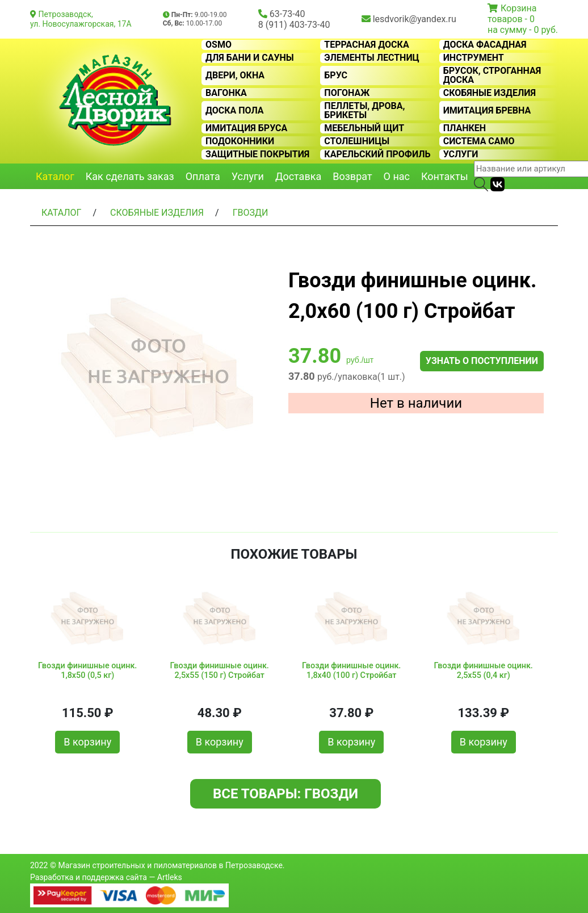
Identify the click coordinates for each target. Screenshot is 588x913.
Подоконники (240, 141)
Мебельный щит (364, 128)
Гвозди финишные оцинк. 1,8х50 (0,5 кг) (87, 671)
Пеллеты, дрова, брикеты (364, 111)
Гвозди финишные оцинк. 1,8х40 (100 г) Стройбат (351, 671)
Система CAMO (479, 141)
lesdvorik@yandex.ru (415, 19)
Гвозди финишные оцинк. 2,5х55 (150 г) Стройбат (220, 671)
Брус (336, 76)
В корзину (87, 742)
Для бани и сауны (250, 58)
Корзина (518, 8)
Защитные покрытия (257, 154)
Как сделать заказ (130, 176)
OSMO (219, 45)
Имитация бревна (487, 111)
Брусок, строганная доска (492, 76)
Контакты (445, 176)
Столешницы (357, 141)
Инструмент (474, 58)
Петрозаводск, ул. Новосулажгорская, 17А (81, 19)
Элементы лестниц (371, 58)
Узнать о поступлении (482, 361)
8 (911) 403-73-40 (294, 25)
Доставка (298, 176)
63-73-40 (287, 14)
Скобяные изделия (490, 93)
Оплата (203, 176)
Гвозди (251, 213)
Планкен (465, 128)
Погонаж (347, 93)
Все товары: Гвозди (285, 794)
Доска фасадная (485, 45)
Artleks (170, 877)
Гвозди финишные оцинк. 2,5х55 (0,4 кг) (484, 671)
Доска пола (235, 111)
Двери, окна (235, 76)
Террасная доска (366, 45)
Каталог (55, 176)
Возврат (352, 176)
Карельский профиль (377, 154)
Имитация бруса (246, 128)
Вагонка (226, 93)
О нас (397, 176)
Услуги (461, 154)
